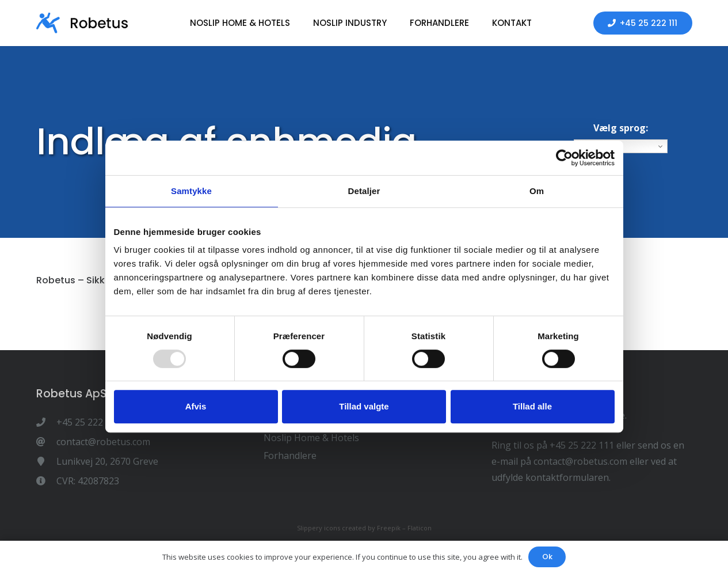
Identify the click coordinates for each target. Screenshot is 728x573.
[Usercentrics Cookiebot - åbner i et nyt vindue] (564, 158)
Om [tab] (537, 191)
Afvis (196, 406)
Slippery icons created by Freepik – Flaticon (364, 528)
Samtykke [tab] (191, 191)
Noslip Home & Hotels (311, 438)
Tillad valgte (364, 406)
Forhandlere (290, 456)
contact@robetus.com (580, 461)
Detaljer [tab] (364, 191)
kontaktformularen (567, 477)
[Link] (82, 23)
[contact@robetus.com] (47, 442)
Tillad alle (532, 406)
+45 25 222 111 (582, 445)
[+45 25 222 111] (47, 422)
